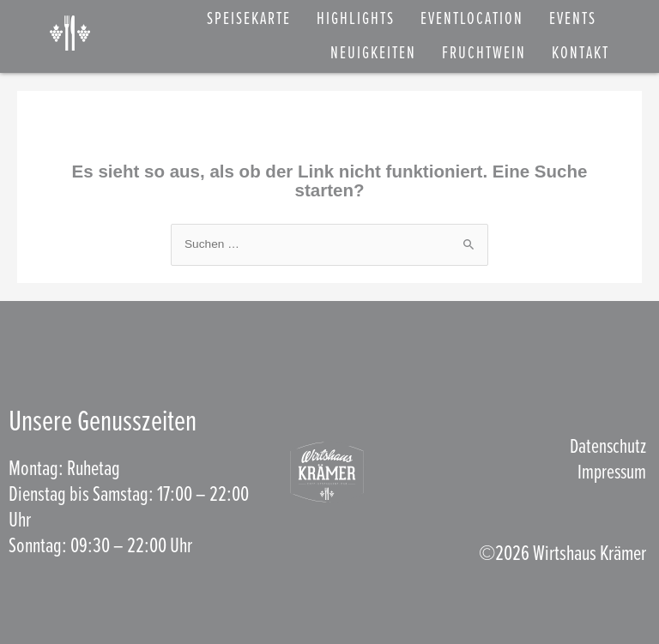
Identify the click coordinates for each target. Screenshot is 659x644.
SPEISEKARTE (249, 20)
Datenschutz (607, 447)
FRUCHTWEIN (484, 54)
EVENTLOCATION (472, 20)
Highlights (356, 20)
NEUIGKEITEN (373, 54)
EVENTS (573, 20)
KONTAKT (580, 54)
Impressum (611, 473)
